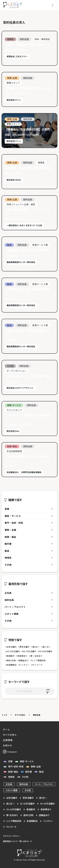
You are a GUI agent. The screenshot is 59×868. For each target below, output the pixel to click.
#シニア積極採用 (38, 660)
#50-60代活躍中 (45, 651)
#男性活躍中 (24, 647)
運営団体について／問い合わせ (16, 841)
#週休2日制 (11, 660)
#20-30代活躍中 (13, 651)
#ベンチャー (24, 665)
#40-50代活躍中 (29, 651)
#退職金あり (23, 660)
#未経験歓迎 (11, 665)
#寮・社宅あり (36, 656)
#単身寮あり (22, 656)
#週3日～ (36, 647)
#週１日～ (46, 647)
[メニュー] (53, 5)
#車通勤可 (10, 656)
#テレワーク (37, 665)
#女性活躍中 (11, 647)
